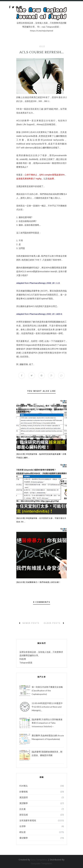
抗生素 (23, 809)
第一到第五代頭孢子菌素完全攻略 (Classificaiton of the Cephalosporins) (47, 691)
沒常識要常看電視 (28, 820)
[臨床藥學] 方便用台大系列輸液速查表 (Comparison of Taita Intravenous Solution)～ (47, 723)
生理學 (23, 826)
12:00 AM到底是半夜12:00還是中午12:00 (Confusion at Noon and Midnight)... (47, 707)
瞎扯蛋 (42, 46)
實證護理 (24, 797)
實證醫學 (24, 803)
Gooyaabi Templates (41, 863)
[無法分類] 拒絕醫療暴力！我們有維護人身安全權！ (39, 582)
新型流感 (24, 815)
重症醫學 (24, 838)
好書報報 (24, 792)
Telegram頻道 (26, 663)
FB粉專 (23, 659)
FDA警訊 (23, 786)
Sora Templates (39, 860)
